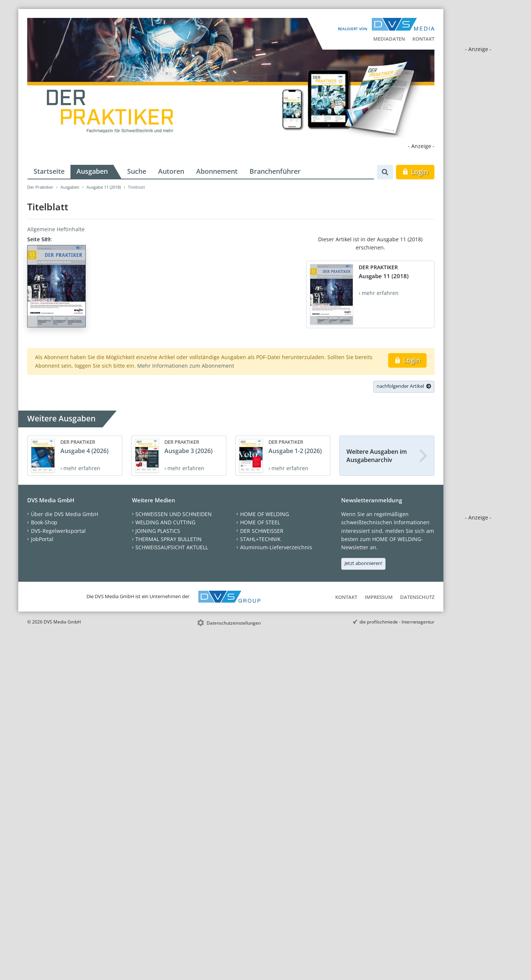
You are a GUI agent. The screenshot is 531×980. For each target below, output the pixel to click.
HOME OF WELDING (265, 514)
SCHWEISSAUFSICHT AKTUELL (172, 547)
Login (415, 172)
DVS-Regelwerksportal (58, 531)
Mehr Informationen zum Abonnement (186, 366)
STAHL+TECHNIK (260, 539)
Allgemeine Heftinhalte (56, 229)
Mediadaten (389, 39)
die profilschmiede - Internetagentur (397, 622)
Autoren (171, 171)
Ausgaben (92, 171)
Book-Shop (44, 522)
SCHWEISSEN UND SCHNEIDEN (174, 514)
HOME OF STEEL (260, 522)
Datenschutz (417, 597)
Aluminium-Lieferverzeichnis (276, 547)
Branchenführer (275, 171)
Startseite (49, 171)
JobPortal (42, 539)
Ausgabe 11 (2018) (104, 187)
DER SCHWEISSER (262, 531)
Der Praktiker (40, 187)
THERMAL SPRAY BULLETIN (169, 539)
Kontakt (423, 39)
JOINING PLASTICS (158, 531)
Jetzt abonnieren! (363, 563)
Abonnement (217, 171)
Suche (137, 171)
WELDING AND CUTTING (165, 522)
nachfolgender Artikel (404, 386)
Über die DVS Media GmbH (65, 514)
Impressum (379, 597)
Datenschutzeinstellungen (234, 623)
